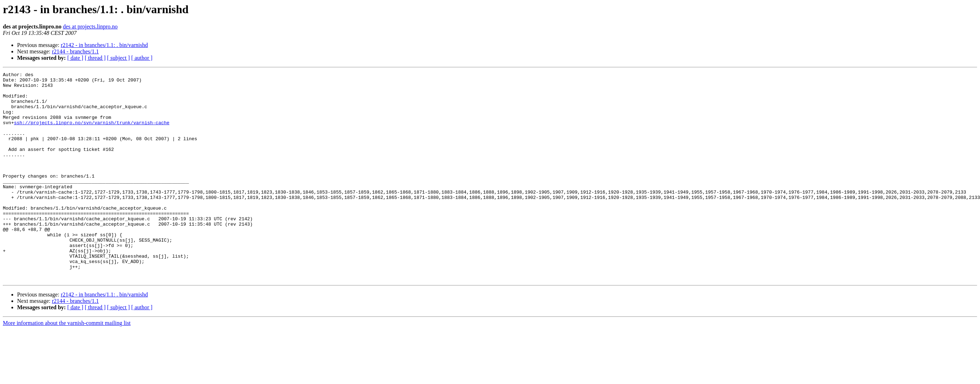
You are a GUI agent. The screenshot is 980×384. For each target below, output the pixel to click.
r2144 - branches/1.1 (75, 51)
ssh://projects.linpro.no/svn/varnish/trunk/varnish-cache (92, 133)
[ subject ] (118, 58)
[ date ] (75, 58)
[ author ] (142, 58)
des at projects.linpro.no (90, 27)
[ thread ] (95, 58)
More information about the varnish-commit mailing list (67, 365)
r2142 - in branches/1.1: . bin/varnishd (104, 45)
